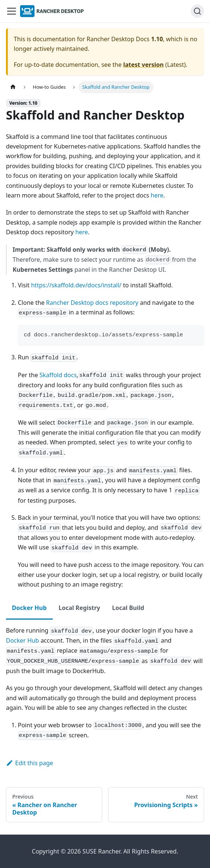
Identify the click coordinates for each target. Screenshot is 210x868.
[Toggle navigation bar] (12, 11)
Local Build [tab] (128, 608)
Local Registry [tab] (80, 608)
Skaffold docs (58, 375)
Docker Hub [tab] (29, 608)
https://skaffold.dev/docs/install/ (76, 285)
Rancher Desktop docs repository (92, 303)
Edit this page (30, 763)
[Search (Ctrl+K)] (197, 11)
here (157, 195)
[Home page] (13, 87)
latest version (143, 65)
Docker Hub (22, 640)
